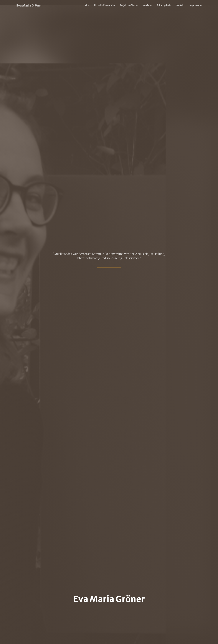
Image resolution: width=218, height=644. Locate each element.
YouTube (148, 5)
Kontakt (180, 5)
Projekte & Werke (129, 5)
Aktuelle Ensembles (104, 5)
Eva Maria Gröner (29, 5)
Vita (87, 5)
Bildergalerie (164, 5)
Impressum (196, 5)
